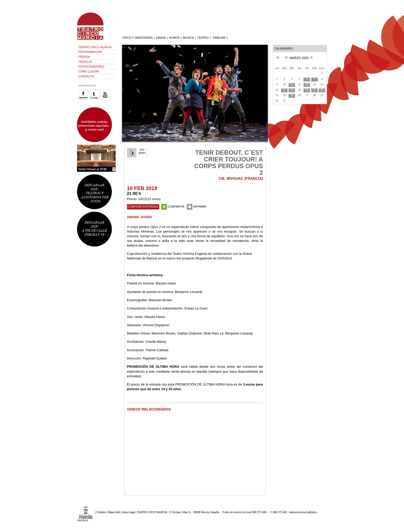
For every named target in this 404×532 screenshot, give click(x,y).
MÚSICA (188, 38)
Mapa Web (114, 512)
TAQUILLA (85, 62)
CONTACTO (86, 76)
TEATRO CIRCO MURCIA (95, 47)
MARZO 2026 (299, 58)
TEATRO (203, 38)
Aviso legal (129, 512)
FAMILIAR (219, 38)
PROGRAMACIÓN (90, 52)
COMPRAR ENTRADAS (143, 207)
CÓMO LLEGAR (89, 71)
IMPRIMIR (197, 207)
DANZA (161, 38)
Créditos (101, 512)
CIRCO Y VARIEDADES (137, 38)
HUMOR (174, 38)
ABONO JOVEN (139, 217)
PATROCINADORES (91, 67)
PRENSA (84, 57)
